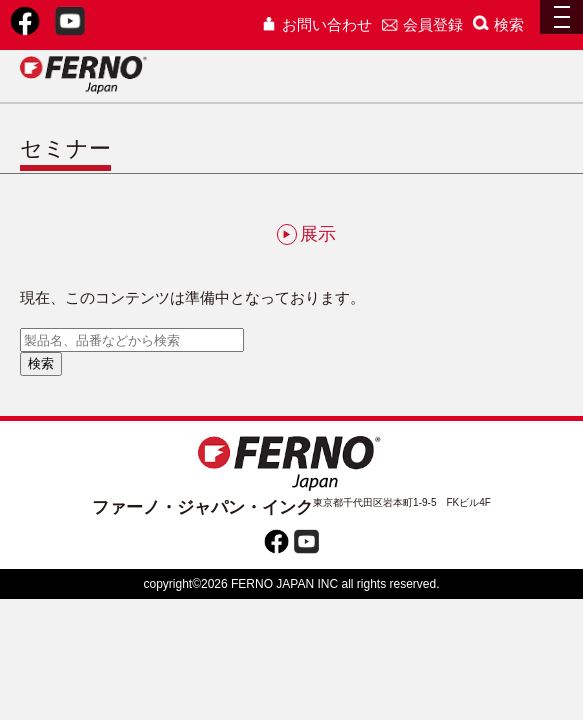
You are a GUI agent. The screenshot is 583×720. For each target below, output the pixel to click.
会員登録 (422, 24)
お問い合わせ (316, 24)
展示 (306, 234)
